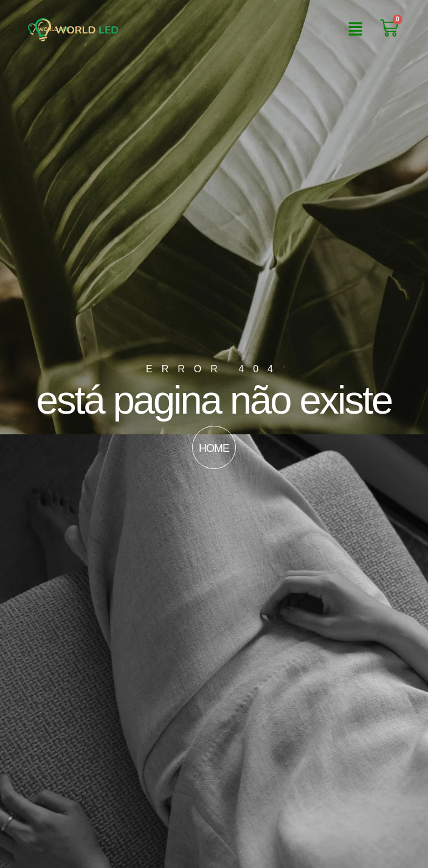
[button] (355, 30)
